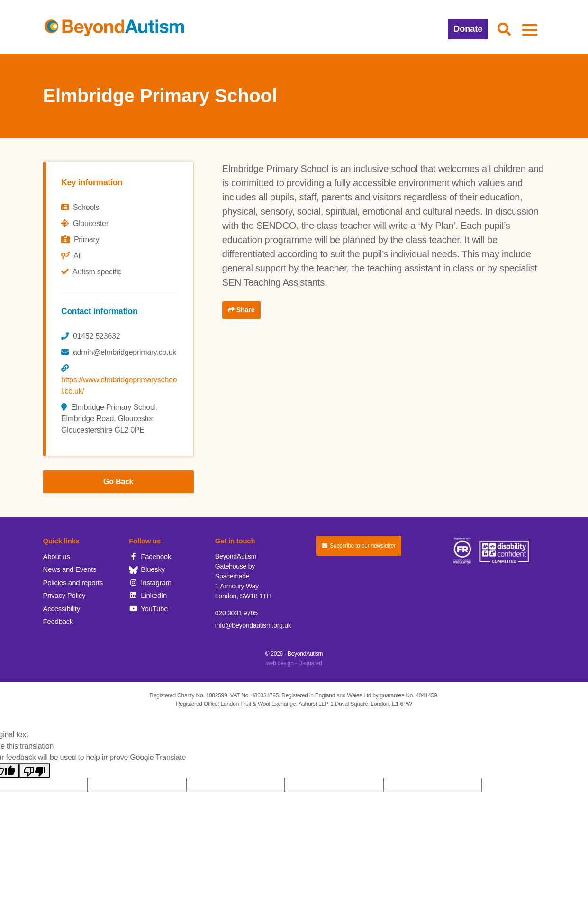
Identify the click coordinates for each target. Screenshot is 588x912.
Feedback (58, 621)
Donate (468, 29)
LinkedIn (148, 595)
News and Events (70, 569)
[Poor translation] (35, 771)
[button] (504, 30)
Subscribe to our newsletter (359, 546)
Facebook (150, 556)
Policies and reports (73, 582)
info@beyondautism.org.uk (253, 625)
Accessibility (62, 609)
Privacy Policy (64, 595)
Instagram (150, 582)
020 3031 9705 (236, 613)
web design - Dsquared (294, 663)
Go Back (118, 482)
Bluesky (147, 569)
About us (57, 556)
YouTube (148, 609)
